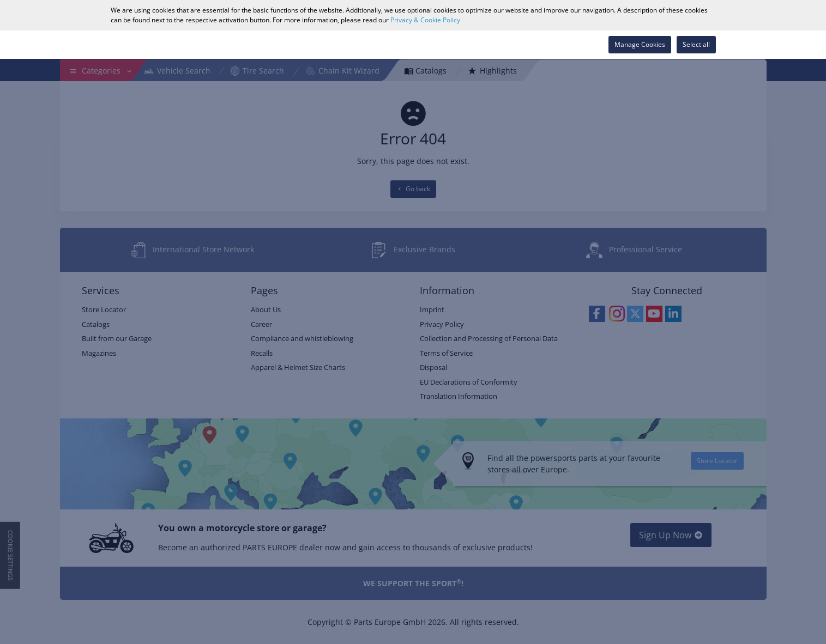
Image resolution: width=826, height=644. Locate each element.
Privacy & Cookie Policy (425, 20)
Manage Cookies (640, 44)
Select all (696, 44)
